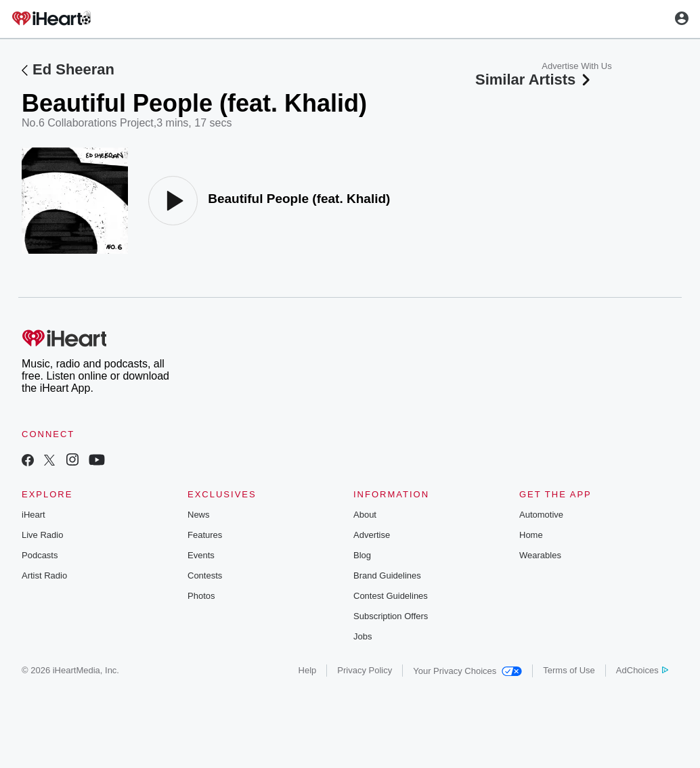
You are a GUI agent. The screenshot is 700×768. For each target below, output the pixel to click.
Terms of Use (569, 670)
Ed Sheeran (73, 69)
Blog (362, 555)
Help (308, 670)
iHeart (34, 515)
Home (531, 535)
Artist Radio (44, 575)
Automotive (541, 515)
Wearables (540, 555)
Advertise (372, 535)
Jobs (363, 636)
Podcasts (40, 555)
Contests (205, 575)
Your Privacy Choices (467, 671)
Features (205, 535)
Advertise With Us (576, 66)
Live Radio (42, 535)
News (199, 515)
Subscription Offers (391, 616)
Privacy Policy (365, 670)
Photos (201, 596)
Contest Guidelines (391, 596)
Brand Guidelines (387, 575)
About (365, 515)
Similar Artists (534, 80)
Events (201, 555)
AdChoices (642, 670)
